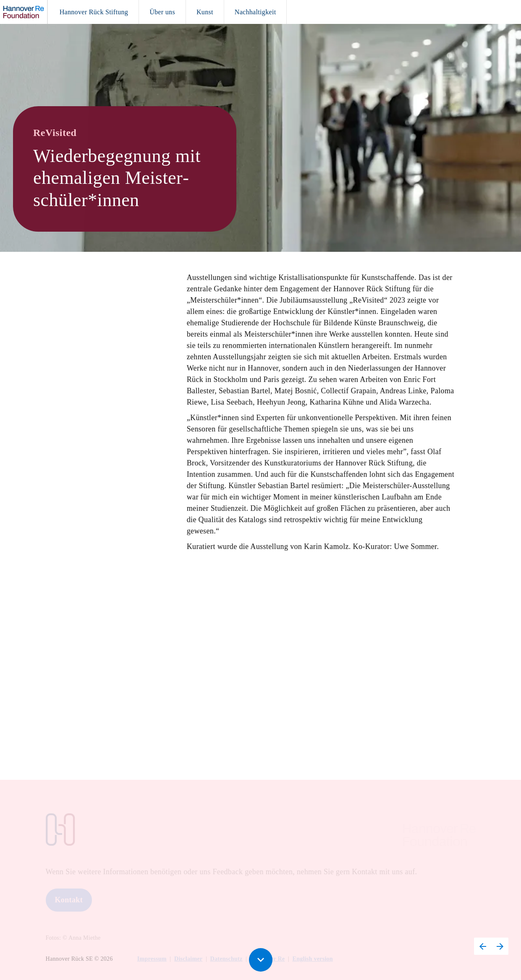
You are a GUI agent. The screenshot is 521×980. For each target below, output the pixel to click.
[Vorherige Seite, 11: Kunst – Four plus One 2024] (483, 946)
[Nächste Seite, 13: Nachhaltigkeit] (500, 946)
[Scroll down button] (261, 960)
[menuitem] (94, 12)
